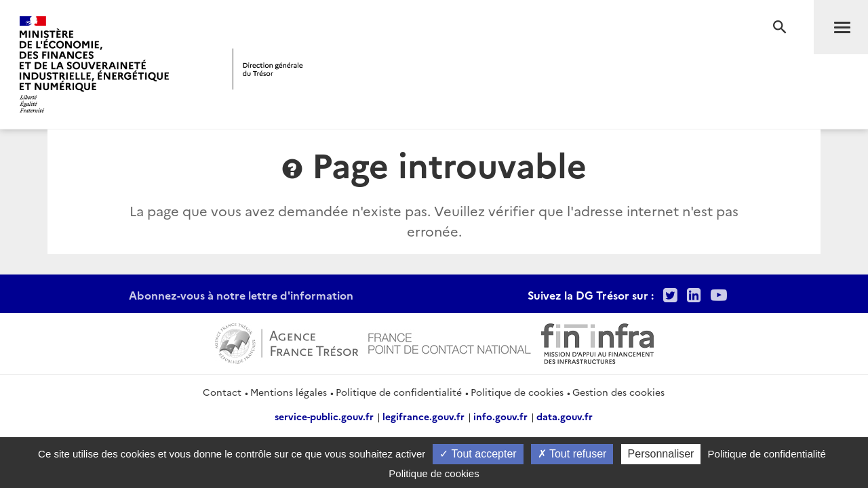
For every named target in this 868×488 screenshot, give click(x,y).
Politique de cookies (517, 392)
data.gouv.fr (565, 416)
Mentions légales (289, 392)
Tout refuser (572, 454)
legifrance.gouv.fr (423, 416)
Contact (222, 392)
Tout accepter (478, 454)
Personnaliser (661, 454)
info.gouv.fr (500, 416)
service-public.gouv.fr (324, 416)
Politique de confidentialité (399, 392)
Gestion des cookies (618, 392)
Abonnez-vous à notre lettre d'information (241, 295)
